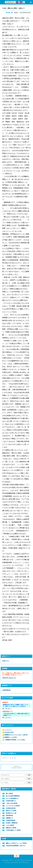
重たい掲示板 (9, 793)
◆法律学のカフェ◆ (11, 813)
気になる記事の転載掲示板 (13, 796)
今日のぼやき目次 (9, 732)
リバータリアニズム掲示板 (13, 806)
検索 (29, 775)
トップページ (8, 730)
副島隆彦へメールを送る (11, 737)
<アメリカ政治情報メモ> (12, 798)
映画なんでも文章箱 (11, 811)
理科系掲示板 (9, 815)
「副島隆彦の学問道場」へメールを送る (15, 740)
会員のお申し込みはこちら (9, 678)
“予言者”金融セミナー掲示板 (13, 830)
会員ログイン (6, 661)
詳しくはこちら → (7, 709)
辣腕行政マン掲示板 (11, 828)
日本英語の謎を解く (11, 808)
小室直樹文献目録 (10, 820)
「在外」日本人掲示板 (12, 803)
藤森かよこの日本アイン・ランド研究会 (16, 843)
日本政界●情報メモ (11, 801)
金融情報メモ (9, 818)
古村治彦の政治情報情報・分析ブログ (16, 846)
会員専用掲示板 (6, 690)
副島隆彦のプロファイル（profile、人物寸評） (16, 735)
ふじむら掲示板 (10, 825)
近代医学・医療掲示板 (12, 823)
